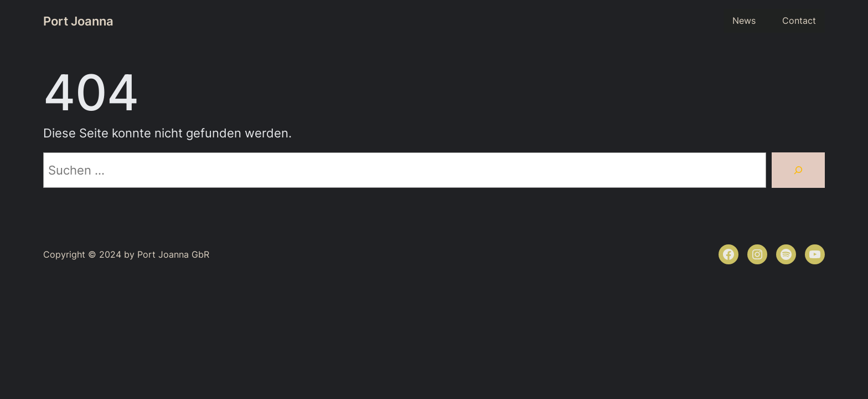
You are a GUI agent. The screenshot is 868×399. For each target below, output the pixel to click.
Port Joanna (78, 21)
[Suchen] (798, 170)
